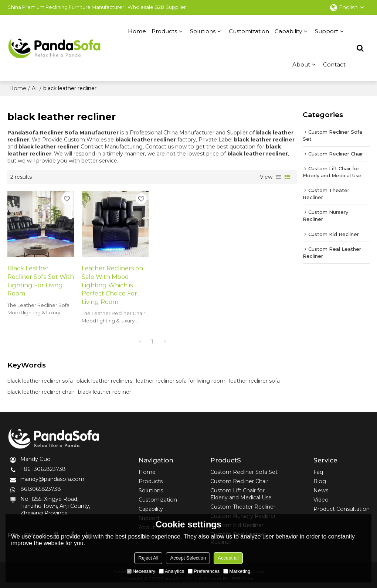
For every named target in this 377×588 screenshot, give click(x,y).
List (278, 177)
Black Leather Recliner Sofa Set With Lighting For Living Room (41, 281)
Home (137, 31)
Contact (334, 64)
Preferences (204, 571)
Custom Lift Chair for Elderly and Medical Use (241, 494)
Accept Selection (188, 558)
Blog (320, 481)
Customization (249, 31)
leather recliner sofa (254, 381)
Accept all (228, 558)
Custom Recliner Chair (239, 481)
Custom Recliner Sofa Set (244, 472)
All (35, 88)
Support (327, 31)
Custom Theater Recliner (243, 507)
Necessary (141, 571)
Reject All (148, 558)
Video (321, 500)
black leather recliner (105, 392)
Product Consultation (342, 509)
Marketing (237, 571)
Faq (318, 472)
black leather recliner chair (41, 392)
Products (164, 31)
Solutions (203, 31)
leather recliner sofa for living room (181, 381)
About (301, 64)
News (321, 490)
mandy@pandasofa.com (52, 479)
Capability (288, 31)
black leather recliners (104, 381)
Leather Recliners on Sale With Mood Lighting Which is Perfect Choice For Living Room (112, 285)
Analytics (171, 571)
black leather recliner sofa (40, 381)
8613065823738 (41, 489)
